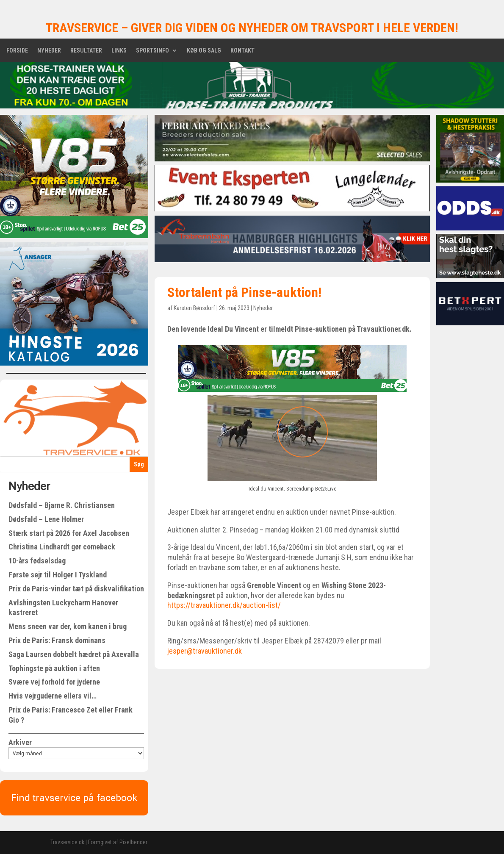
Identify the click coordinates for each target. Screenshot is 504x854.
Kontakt (242, 51)
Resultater (86, 51)
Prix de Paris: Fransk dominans (57, 640)
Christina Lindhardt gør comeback (62, 547)
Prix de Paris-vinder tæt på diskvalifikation (76, 589)
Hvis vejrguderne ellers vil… (53, 696)
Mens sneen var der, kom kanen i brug (68, 626)
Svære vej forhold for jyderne (54, 682)
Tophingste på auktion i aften (54, 668)
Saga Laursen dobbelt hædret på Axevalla (74, 654)
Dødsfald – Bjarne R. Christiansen (62, 505)
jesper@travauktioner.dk (205, 651)
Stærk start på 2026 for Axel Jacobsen (69, 533)
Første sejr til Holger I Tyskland (58, 575)
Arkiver (20, 742)
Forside (17, 51)
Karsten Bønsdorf (194, 308)
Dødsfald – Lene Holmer (46, 519)
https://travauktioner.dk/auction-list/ (224, 605)
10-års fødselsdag (37, 561)
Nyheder (49, 51)
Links (119, 51)
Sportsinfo (152, 51)
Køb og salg (204, 51)
